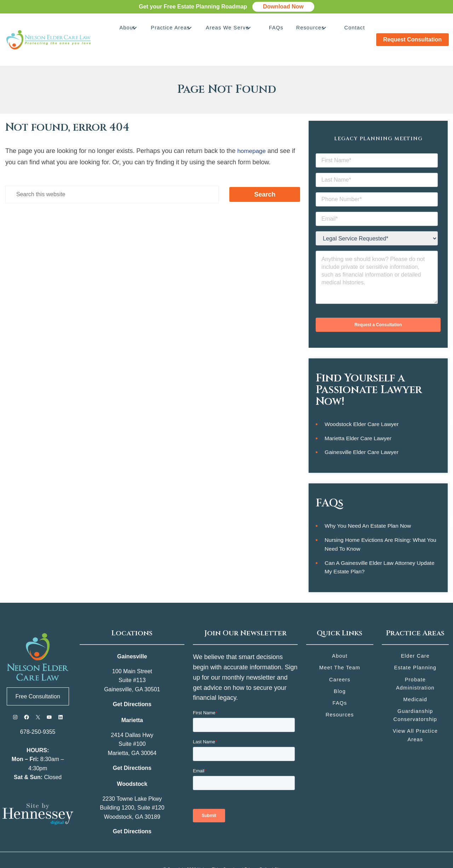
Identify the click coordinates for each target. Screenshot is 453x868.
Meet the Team (340, 649)
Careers (340, 661)
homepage (252, 129)
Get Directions (132, 685)
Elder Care (415, 637)
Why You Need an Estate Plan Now (369, 506)
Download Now (283, 7)
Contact (354, 29)
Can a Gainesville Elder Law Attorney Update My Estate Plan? (381, 548)
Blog (340, 673)
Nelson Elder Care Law (219, 850)
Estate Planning (415, 649)
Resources (314, 29)
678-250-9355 (38, 713)
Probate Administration (415, 665)
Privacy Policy (258, 850)
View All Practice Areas (415, 718)
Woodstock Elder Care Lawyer (363, 403)
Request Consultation (412, 29)
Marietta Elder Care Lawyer (359, 417)
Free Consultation (38, 677)
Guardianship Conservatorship (415, 698)
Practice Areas (185, 29)
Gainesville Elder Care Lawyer (363, 432)
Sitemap (282, 850)
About (145, 29)
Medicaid (415, 682)
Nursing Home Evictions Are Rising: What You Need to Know (382, 525)
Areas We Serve (239, 29)
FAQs (284, 29)
